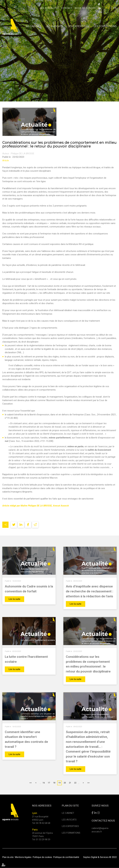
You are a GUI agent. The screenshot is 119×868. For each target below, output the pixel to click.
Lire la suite (14, 599)
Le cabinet (34, 26)
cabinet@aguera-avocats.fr (100, 830)
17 (49, 783)
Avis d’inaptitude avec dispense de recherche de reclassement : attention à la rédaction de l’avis (89, 591)
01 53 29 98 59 (43, 839)
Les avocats (54, 26)
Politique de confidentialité (66, 857)
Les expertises (78, 26)
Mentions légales (23, 857)
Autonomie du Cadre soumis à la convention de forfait (29, 589)
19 (59, 783)
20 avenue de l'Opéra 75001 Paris (42, 835)
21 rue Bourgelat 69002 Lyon (40, 818)
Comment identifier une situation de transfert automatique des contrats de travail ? (26, 739)
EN (115, 8)
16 (44, 783)
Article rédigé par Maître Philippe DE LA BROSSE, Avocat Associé (36, 506)
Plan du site (8, 857)
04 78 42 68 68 (43, 823)
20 (65, 783)
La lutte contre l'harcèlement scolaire (26, 659)
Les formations (105, 26)
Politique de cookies (42, 857)
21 (70, 783)
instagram (99, 12)
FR (108, 8)
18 (54, 783)
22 (75, 783)
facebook (99, 4)
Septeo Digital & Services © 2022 (100, 857)
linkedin (99, 8)
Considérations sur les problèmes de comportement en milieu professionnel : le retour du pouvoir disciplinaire (88, 664)
